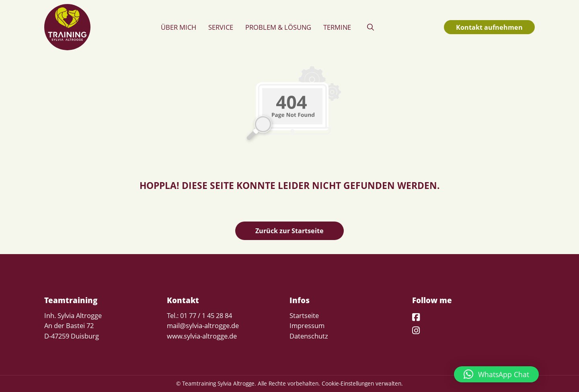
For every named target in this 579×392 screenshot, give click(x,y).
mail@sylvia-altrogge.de (203, 325)
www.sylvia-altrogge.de (202, 336)
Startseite (304, 315)
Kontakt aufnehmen (489, 27)
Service (221, 27)
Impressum (307, 325)
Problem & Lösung (278, 27)
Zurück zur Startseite (289, 231)
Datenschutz (309, 336)
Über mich (179, 27)
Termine (337, 27)
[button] (371, 27)
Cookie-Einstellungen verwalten (361, 384)
